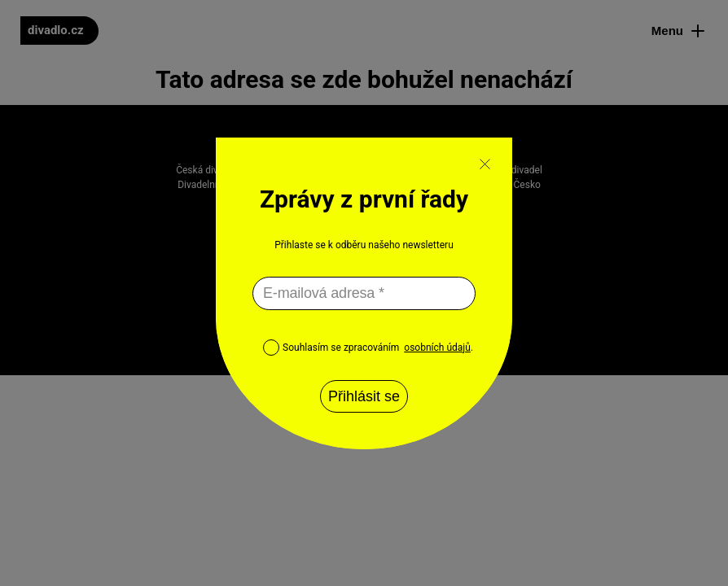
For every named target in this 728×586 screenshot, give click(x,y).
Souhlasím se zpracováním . (368, 348)
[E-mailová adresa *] (364, 293)
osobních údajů (437, 348)
